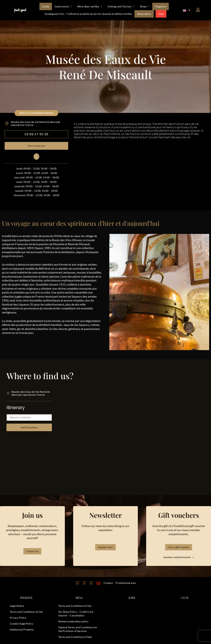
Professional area (126, 583)
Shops (145, 6)
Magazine (161, 6)
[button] (187, 10)
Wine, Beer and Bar (90, 6)
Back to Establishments (36, 113)
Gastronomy (63, 6)
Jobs (161, 14)
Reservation (144, 14)
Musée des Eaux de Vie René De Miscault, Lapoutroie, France (36, 124)
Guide (46, 6)
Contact (108, 583)
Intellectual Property (22, 629)
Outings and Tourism (121, 6)
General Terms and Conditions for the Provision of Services (78, 629)
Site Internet (36, 146)
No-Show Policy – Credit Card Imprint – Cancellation (76, 614)
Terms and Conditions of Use (26, 612)
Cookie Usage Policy (21, 624)
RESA (79, 598)
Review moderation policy (73, 621)
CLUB (185, 598)
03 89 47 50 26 (36, 134)
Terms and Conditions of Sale (75, 637)
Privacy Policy (18, 618)
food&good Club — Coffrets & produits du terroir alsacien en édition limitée (88, 14)
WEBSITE (26, 598)
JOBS (132, 598)
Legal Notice (17, 606)
